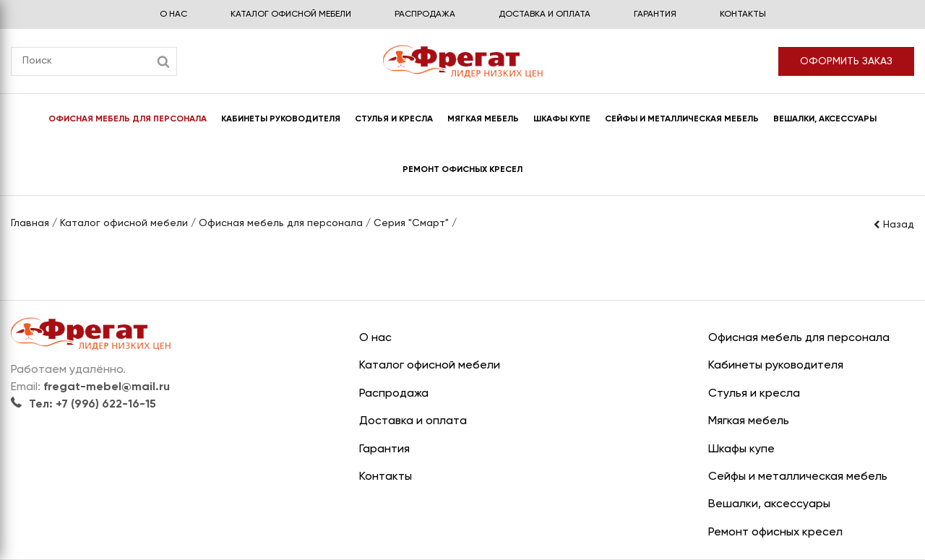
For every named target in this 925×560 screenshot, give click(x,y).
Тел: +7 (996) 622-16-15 (83, 405)
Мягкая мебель (483, 119)
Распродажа (425, 14)
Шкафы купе (562, 119)
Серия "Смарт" (411, 223)
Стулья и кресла (394, 119)
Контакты (743, 14)
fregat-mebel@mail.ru (107, 387)
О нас (173, 14)
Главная (30, 223)
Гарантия (655, 14)
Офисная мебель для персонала (128, 119)
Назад (893, 225)
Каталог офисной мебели (291, 14)
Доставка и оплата (545, 14)
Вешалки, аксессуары (825, 119)
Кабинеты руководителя (281, 119)
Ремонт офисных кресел (462, 170)
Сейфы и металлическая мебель (682, 119)
